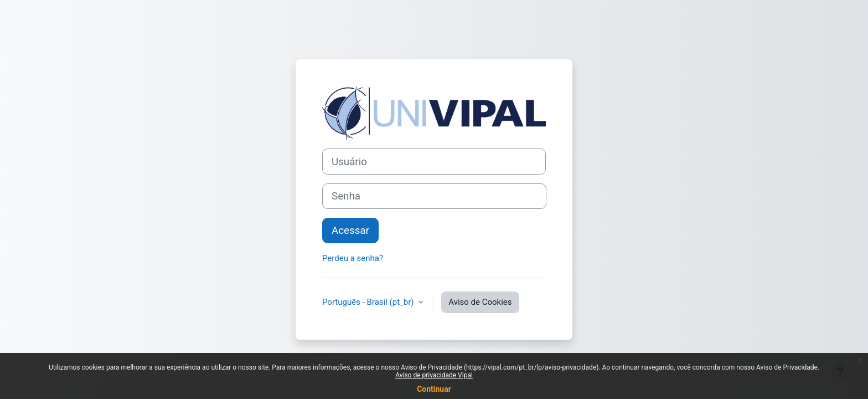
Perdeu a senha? (353, 258)
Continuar (434, 389)
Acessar (350, 231)
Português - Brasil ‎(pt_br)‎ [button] (369, 302)
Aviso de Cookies (480, 302)
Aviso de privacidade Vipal (434, 375)
